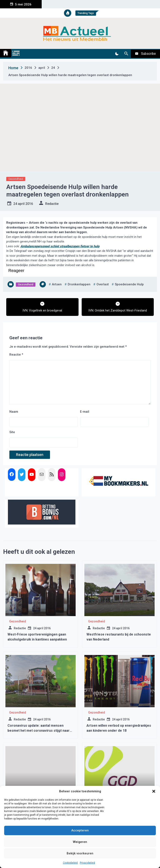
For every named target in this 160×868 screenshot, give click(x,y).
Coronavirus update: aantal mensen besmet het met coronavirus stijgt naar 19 (39, 731)
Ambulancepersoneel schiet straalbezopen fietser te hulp (60, 246)
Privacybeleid (87, 863)
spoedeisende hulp (129, 284)
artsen (57, 284)
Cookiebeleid (70, 863)
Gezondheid (16, 179)
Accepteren (80, 830)
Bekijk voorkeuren (80, 853)
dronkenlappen (79, 284)
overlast (103, 284)
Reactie (16, 355)
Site (12, 432)
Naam (14, 412)
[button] (154, 791)
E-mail (85, 412)
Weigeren (80, 842)
